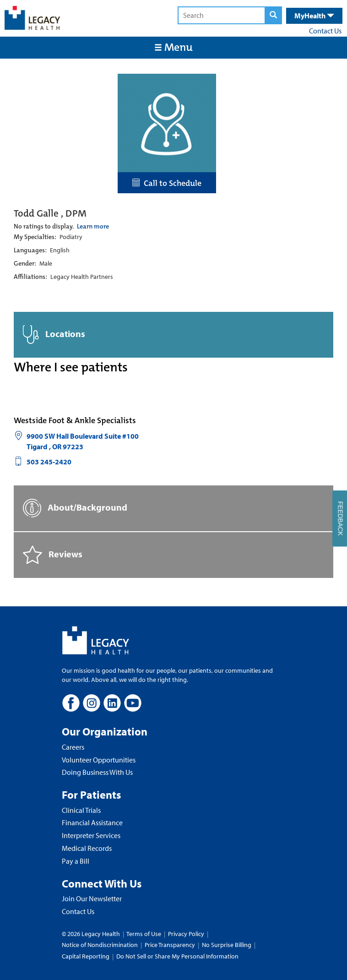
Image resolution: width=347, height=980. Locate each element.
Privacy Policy (186, 934)
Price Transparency (170, 945)
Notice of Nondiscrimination (100, 945)
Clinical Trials (81, 810)
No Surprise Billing (227, 945)
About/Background (75, 508)
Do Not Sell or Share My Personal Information (177, 956)
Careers (73, 747)
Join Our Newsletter (92, 898)
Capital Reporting (86, 956)
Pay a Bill (76, 861)
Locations (54, 335)
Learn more (93, 226)
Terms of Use (144, 934)
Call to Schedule (167, 183)
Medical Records (87, 848)
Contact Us (325, 31)
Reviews (53, 555)
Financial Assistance (92, 822)
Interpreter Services (91, 835)
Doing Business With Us (97, 772)
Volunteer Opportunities (99, 760)
